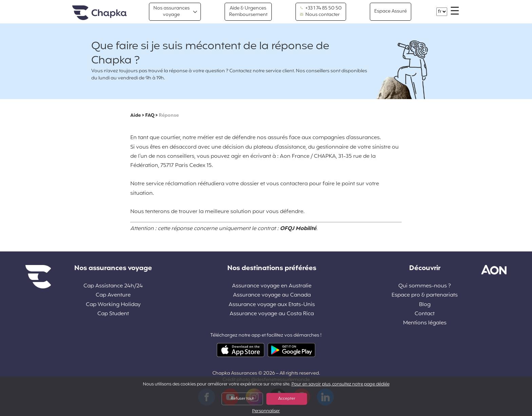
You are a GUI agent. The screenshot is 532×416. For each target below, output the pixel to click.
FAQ (150, 116)
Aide (136, 116)
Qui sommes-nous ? (425, 286)
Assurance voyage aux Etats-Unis (272, 305)
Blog (425, 305)
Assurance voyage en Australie (272, 286)
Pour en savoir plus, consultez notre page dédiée (340, 384)
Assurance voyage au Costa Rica (272, 314)
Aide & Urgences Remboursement (248, 11)
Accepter (287, 399)
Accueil (99, 13)
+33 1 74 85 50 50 (321, 8)
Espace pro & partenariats (425, 295)
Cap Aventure (113, 295)
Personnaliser (266, 411)
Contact (425, 314)
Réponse (169, 116)
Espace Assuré (391, 11)
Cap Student (113, 314)
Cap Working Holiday (113, 305)
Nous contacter (320, 15)
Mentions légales (425, 323)
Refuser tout (242, 399)
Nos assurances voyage (172, 11)
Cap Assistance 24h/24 (113, 286)
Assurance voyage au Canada (272, 295)
